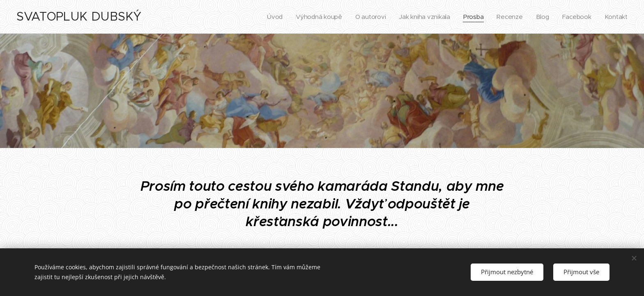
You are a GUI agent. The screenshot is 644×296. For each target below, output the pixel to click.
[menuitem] (269, 17)
